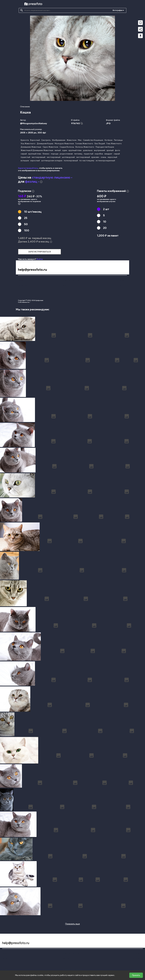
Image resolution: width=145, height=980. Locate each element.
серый (24, 154)
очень (104, 157)
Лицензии (66, 291)
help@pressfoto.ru (32, 270)
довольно (88, 150)
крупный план (75, 150)
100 (27, 230)
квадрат (108, 154)
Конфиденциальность (72, 280)
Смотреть (46, 140)
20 (105, 228)
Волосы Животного (85, 147)
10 (33, 212)
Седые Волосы (67, 147)
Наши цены (23, 291)
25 (26, 218)
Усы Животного (28, 144)
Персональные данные (72, 296)
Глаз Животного (114, 144)
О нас (20, 296)
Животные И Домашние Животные (37, 150)
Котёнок (109, 140)
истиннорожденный (105, 161)
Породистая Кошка (105, 147)
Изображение (59, 140)
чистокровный (38, 157)
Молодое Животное (64, 144)
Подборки (22, 285)
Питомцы (118, 140)
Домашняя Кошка (45, 144)
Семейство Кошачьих (93, 140)
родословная (66, 154)
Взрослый (35, 140)
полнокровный (71, 161)
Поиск (21, 280)
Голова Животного (84, 144)
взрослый (112, 157)
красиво (95, 157)
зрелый (110, 150)
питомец (78, 154)
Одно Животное (50, 147)
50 (26, 224)
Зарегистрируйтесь (28, 168)
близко (46, 154)
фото (118, 150)
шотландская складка (52, 161)
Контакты (121, 291)
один (65, 150)
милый (58, 150)
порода (55, 154)
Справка (120, 280)
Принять (136, 975)
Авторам (121, 285)
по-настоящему (87, 161)
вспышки (25, 161)
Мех (80, 140)
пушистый (89, 154)
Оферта (66, 285)
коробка (99, 154)
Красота (25, 140)
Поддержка (122, 296)
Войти (40, 259)
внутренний (100, 150)
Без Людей (100, 144)
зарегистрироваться (40, 252)
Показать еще (73, 924)
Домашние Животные (31, 147)
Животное (72, 140)
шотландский (68, 157)
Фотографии (117, 10)
